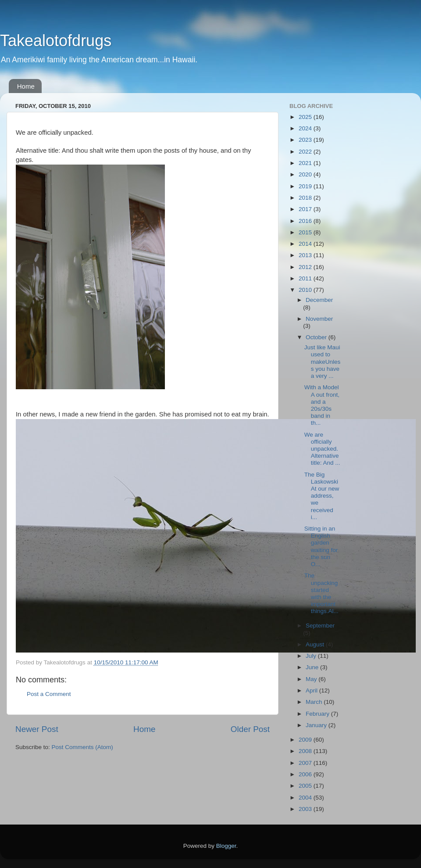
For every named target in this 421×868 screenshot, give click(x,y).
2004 (306, 798)
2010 (306, 290)
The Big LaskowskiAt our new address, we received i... (322, 496)
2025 (306, 117)
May (312, 679)
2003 (306, 809)
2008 (306, 751)
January (317, 725)
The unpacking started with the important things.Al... (321, 593)
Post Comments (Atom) (82, 747)
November (319, 319)
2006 (306, 774)
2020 (306, 174)
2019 (306, 186)
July (312, 656)
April (312, 690)
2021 (306, 163)
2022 (306, 152)
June (313, 667)
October (317, 337)
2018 (306, 198)
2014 (306, 244)
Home (26, 86)
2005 (306, 786)
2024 (306, 128)
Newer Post (37, 729)
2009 (306, 740)
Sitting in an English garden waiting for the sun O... (321, 546)
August (316, 644)
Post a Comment (49, 694)
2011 (306, 278)
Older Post (250, 729)
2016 (306, 221)
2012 (306, 267)
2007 (306, 763)
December (319, 300)
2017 (306, 209)
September (320, 626)
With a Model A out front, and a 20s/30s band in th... (322, 405)
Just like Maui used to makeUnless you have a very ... (323, 362)
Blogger (226, 846)
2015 (306, 232)
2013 (306, 255)
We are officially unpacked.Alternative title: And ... (322, 449)
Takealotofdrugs (56, 41)
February (318, 714)
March (315, 702)
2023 (306, 140)
